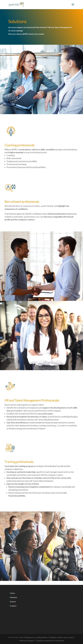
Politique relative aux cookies (61, 637)
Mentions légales (27, 641)
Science (13, 602)
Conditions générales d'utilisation (50, 641)
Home (12, 593)
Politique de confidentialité (36, 637)
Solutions (14, 597)
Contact (13, 606)
